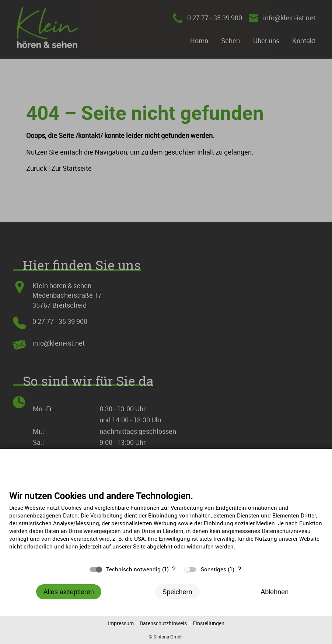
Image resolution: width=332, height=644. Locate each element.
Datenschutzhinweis (163, 623)
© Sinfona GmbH (166, 637)
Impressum (121, 623)
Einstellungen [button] (209, 623)
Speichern (177, 592)
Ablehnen (275, 592)
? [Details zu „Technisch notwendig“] (174, 569)
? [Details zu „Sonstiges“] (239, 569)
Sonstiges (214, 569)
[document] (166, 526)
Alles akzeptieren (69, 592)
